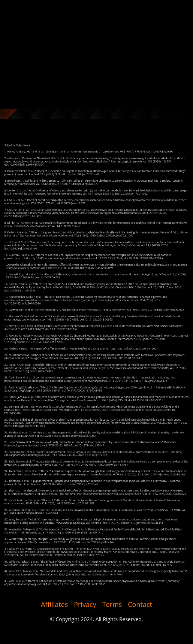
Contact (140, 604)
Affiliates (54, 604)
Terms (112, 604)
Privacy (85, 604)
